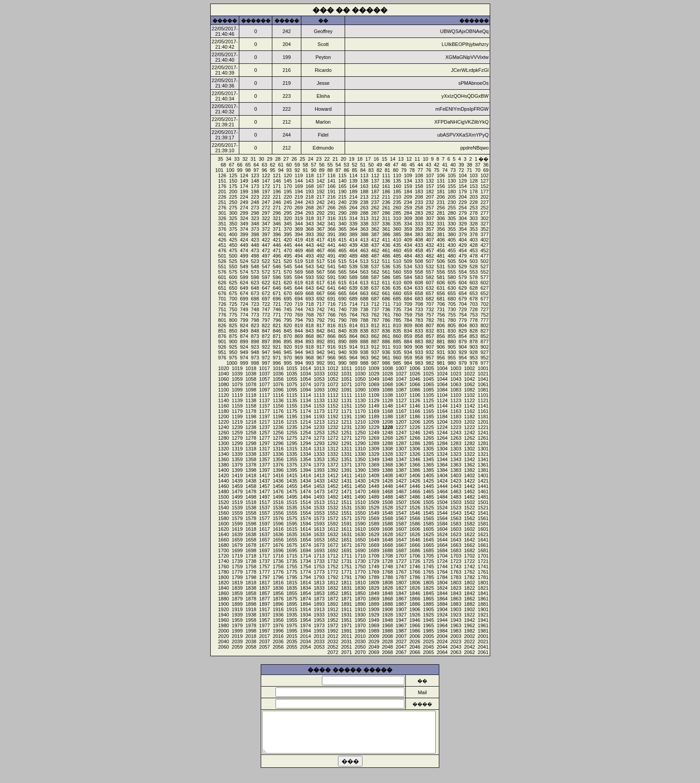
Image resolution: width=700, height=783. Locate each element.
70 (478, 170)
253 (474, 208)
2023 (456, 641)
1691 (346, 550)
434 (408, 245)
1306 (415, 449)
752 (484, 315)
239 (353, 202)
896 (277, 342)
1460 (223, 486)
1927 (401, 615)
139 (353, 181)
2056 (278, 647)
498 (255, 256)
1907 (401, 609)
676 (222, 293)
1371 (346, 465)
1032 (333, 374)
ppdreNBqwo (475, 148)
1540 (223, 508)
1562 (469, 518)
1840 (223, 588)
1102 (469, 395)
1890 (360, 604)
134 (408, 181)
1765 (429, 572)
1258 (251, 433)
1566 (415, 518)
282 (430, 213)
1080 (223, 384)
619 (299, 283)
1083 (456, 390)
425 (233, 240)
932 (430, 352)
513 (364, 261)
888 (364, 342)
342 (321, 224)
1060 (223, 379)
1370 (360, 465)
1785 (429, 577)
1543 (456, 513)
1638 (251, 534)
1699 (237, 550)
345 (287, 224)
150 (233, 181)
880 (452, 342)
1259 (237, 433)
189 (353, 192)
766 (331, 315)
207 (430, 197)
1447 (401, 486)
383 (419, 234)
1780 (223, 572)
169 (299, 186)
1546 (415, 513)
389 (353, 234)
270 (287, 208)
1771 (346, 572)
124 (244, 175)
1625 (429, 534)
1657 (264, 540)
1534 (305, 508)
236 (386, 202)
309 (408, 218)
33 (237, 159)
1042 (469, 379)
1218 (251, 422)
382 (430, 234)
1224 (442, 427)
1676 (278, 545)
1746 (415, 566)
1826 (415, 588)
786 (386, 320)
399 (244, 234)
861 (386, 336)
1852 (333, 593)
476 (222, 250)
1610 (360, 529)
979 (462, 363)
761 (386, 315)
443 (309, 245)
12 (409, 159)
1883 (456, 604)
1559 (237, 513)
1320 (223, 449)
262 (375, 208)
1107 (401, 395)
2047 (401, 647)
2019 (237, 636)
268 (309, 208)
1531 (346, 508)
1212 (333, 422)
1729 (374, 561)
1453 (319, 486)
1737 (264, 561)
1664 (442, 545)
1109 (374, 395)
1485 (429, 497)
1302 (469, 449)
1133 (319, 400)
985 (397, 363)
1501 (483, 502)
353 (474, 229)
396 (277, 234)
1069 (374, 384)
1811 (346, 583)
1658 (251, 540)
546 (277, 267)
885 (397, 342)
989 (353, 363)
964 (353, 358)
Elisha (323, 96)
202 (484, 197)
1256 (278, 433)
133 (419, 181)
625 (233, 283)
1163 (456, 411)
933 (419, 352)
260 (397, 208)
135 (397, 181)
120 (287, 175)
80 (396, 170)
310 (397, 218)
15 (384, 159)
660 (397, 293)
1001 (483, 368)
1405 (429, 475)
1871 (346, 599)
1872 (333, 599)
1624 (442, 534)
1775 (292, 572)
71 (470, 170)
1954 (305, 620)
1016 (278, 368)
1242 (469, 433)
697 (266, 299)
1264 (442, 438)
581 (441, 277)
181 (441, 192)
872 (266, 336)
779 (462, 320)
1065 (429, 384)
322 (266, 218)
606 (441, 283)
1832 (333, 588)
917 (321, 347)
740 (342, 309)
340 (342, 224)
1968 (387, 625)
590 (342, 277)
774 (244, 315)
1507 (401, 502)
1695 (292, 550)
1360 (223, 459)
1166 (415, 411)
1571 (346, 518)
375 (233, 229)
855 (452, 336)
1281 (483, 443)
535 (397, 267)
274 (244, 208)
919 (299, 347)
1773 (319, 572)
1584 (442, 524)
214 (353, 197)
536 (386, 267)
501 (222, 256)
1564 (442, 518)
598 (255, 277)
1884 (442, 604)
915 (342, 347)
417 (321, 240)
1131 (346, 400)
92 (297, 170)
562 (375, 272)
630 (452, 288)
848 (255, 331)
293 (309, 213)
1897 (264, 604)
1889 (374, 604)
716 (331, 304)
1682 (469, 550)
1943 (456, 620)
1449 (374, 486)
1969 (374, 625)
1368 (387, 465)
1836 (278, 588)
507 (430, 261)
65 (248, 165)
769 (299, 315)
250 (233, 202)
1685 (429, 550)
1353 (319, 459)
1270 (360, 438)
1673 (319, 545)
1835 (292, 588)
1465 (429, 491)
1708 (387, 556)
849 (244, 331)
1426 (415, 481)
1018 (251, 368)
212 (375, 197)
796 (277, 320)
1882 (469, 604)
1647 (401, 540)
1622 (469, 534)
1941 (483, 620)
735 (397, 309)
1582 (469, 524)
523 (255, 261)
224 (244, 197)
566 (331, 272)
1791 (346, 577)
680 (452, 299)
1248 (387, 433)
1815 (292, 583)
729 (462, 309)
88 (330, 170)
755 (452, 315)
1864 (442, 599)
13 (401, 159)
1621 (483, 534)
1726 (415, 561)
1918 (251, 609)
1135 (292, 400)
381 (441, 234)
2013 (319, 636)
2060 (223, 647)
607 (430, 283)
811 (386, 325)
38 (470, 165)
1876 (278, 599)
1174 (305, 411)
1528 (387, 508)
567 (321, 272)
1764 (442, 572)
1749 (374, 566)
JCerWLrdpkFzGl (470, 70)
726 (222, 304)
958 (419, 358)
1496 (278, 497)
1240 (223, 427)
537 (375, 267)
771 (277, 315)
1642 (469, 540)
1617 (264, 529)
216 (331, 197)
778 (474, 320)
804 (462, 325)
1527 (401, 508)
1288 (387, 443)
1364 (442, 465)
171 (277, 186)
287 (375, 213)
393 (309, 234)
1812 (333, 583)
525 (233, 261)
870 (287, 336)
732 (430, 309)
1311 (346, 449)
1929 (374, 615)
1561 (483, 518)
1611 (346, 529)
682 (430, 299)
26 (294, 159)
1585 (429, 524)
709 (408, 304)
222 (266, 197)
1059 (237, 379)
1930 (360, 615)
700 (233, 299)
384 (408, 234)
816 (331, 325)
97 (256, 170)
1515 (292, 502)
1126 (415, 400)
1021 (483, 374)
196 (277, 192)
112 (375, 175)
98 (248, 170)
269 (299, 208)
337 (375, 224)
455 (452, 250)
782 (430, 320)
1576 (278, 518)
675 (233, 293)
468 (309, 250)
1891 (346, 604)
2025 (429, 641)
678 (474, 299)
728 (474, 309)
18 (360, 159)
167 (321, 186)
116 (331, 175)
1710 (360, 556)
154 (462, 186)
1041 (483, 379)
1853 (319, 593)
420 (287, 240)
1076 (278, 384)
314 (353, 218)
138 (364, 181)
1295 (292, 443)
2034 (305, 641)
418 (309, 240)
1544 (442, 513)
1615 (292, 529)
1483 (456, 497)
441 (331, 245)
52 (354, 165)
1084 (442, 390)
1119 (237, 395)
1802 (469, 583)
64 (256, 165)
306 (441, 218)
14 (392, 159)
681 (441, 299)
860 (397, 336)
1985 (429, 631)
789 (353, 320)
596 (277, 277)
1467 (401, 491)
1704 (442, 556)
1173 (319, 411)
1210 (360, 422)
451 (222, 245)
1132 (333, 400)
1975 (292, 625)
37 (478, 165)
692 (321, 299)
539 (353, 267)
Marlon (323, 122)
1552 (333, 513)
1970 (360, 625)
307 (430, 218)
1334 (305, 454)
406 (441, 240)
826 (222, 325)
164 (353, 186)
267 (321, 208)
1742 (469, 566)
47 (396, 165)
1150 (360, 406)
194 (299, 192)
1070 (360, 384)
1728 (387, 561)
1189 (374, 416)
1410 (360, 475)
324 (244, 218)
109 (408, 175)
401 (222, 234)
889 (353, 342)
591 (331, 277)
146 (277, 181)
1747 (401, 566)
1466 (415, 491)
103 (474, 175)
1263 (456, 438)
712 (375, 304)
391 (331, 234)
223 (255, 197)
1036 (278, 374)
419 (299, 240)
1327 (401, 454)
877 (484, 342)
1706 (415, 556)
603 (474, 283)
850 (233, 331)
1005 (429, 368)
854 (462, 336)
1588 (387, 524)
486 (386, 256)
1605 (429, 529)
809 (408, 325)
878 (474, 342)
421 (277, 240)
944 (299, 352)
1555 (292, 513)
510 (397, 261)
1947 (401, 620)
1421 (483, 481)
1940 (223, 615)
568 (309, 272)
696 (277, 299)
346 (277, 224)
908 (419, 347)
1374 (305, 465)
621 (277, 283)
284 (408, 213)
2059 (237, 647)
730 (452, 309)
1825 (429, 588)
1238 (251, 427)
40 (453, 165)
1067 (401, 384)
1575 (292, 518)
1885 (429, 604)
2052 (333, 647)
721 (277, 304)
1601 (483, 529)
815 (342, 325)
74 (445, 170)
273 (255, 208)
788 (364, 320)
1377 (264, 465)
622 (266, 283)
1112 (333, 395)
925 (233, 347)
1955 (292, 620)
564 (353, 272)
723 (255, 304)
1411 (346, 475)
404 (462, 240)
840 (342, 331)
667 (321, 293)
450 (233, 245)
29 (270, 159)
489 (353, 256)
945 (287, 352)
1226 (415, 427)
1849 (374, 593)
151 (222, 181)
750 (233, 309)
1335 (292, 454)
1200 (223, 416)
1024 (442, 374)
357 (430, 229)
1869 (374, 599)
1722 (469, 561)
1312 (333, 449)
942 (321, 352)
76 (429, 170)
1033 (319, 374)
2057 (264, 647)
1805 (429, 583)
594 (299, 277)
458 (419, 250)
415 (342, 240)
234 (408, 202)
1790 (360, 577)
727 (484, 309)
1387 (401, 470)
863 (364, 336)
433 (419, 245)
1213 (319, 422)
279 (462, 213)
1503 (456, 502)
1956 (278, 620)
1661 (483, 545)
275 (233, 208)
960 (397, 358)
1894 (305, 604)
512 (375, 261)
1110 (360, 395)
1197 (264, 416)
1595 (292, 524)
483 (419, 256)
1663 (456, 545)
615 (342, 283)
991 (331, 363)
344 (299, 224)
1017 (264, 368)
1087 (401, 390)
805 (452, 325)
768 (309, 315)
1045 (429, 379)
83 (371, 170)
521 (277, 261)
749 (244, 309)
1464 (442, 491)
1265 (429, 438)
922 (266, 347)
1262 (469, 438)
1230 (360, 427)
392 (321, 234)
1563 (456, 518)
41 (445, 165)
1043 (456, 379)
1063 (456, 384)
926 (222, 347)
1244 (442, 433)
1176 (278, 411)
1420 (223, 475)
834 (408, 331)
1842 (469, 593)
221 (277, 197)
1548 (387, 513)
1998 (251, 631)
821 (277, 325)
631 (441, 288)
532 (430, 267)
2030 (360, 641)
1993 (319, 631)
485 (397, 256)
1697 (264, 550)
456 (441, 250)
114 (353, 175)
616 (331, 283)
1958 (251, 620)
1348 (387, 459)
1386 (415, 470)
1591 (346, 524)
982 (430, 363)
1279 (237, 438)
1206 (415, 422)
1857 (264, 593)
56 (322, 165)
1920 (223, 609)
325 (233, 218)
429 (462, 245)
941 (331, 352)
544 (299, 267)
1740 (223, 561)
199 (244, 192)
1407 (401, 475)
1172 (333, 411)
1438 (251, 481)
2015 (292, 636)
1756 (278, 566)
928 (474, 352)
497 (266, 256)
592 (321, 277)
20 (343, 159)
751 (222, 309)
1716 (278, 556)
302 (484, 218)
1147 (401, 406)
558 (419, 272)
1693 (319, 550)
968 (309, 358)
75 (437, 170)
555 (452, 272)
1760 (223, 566)
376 (222, 229)
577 (484, 277)
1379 (237, 465)
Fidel (323, 135)
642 (321, 288)
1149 (374, 406)
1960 (223, 620)
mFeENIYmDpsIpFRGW (462, 109)
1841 (483, 593)
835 (397, 331)
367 (321, 229)
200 (233, 192)
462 (375, 250)
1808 (387, 583)
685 (397, 299)
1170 (360, 411)
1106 (415, 395)
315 (342, 218)
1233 (319, 427)
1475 (292, 491)
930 (452, 352)
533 (419, 267)
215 (342, 197)
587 (375, 277)
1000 (232, 363)
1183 (456, 416)
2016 (278, 636)
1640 (223, 534)
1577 (264, 518)
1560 (223, 513)
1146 (415, 406)
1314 (305, 449)
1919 (237, 609)
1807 (401, 583)
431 (441, 245)
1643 (456, 540)
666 (331, 293)
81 (387, 170)
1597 (264, 524)
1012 (333, 368)
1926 (415, 615)
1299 (237, 443)
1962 (469, 625)
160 (397, 186)
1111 (346, 395)
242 (321, 202)
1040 (223, 374)
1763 (456, 572)
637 (375, 288)
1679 (237, 545)
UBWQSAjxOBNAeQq (465, 31)
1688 (387, 550)
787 (375, 320)
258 (419, 208)
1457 (264, 486)
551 (222, 267)
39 (461, 165)
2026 (415, 641)
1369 (374, 465)
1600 (223, 524)
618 (309, 283)
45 (412, 165)
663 (364, 293)
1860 (223, 593)
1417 (264, 475)
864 (353, 336)
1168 (387, 411)
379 (462, 234)
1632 (333, 534)
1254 (305, 433)
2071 (346, 652)
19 (352, 159)
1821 (483, 588)
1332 (333, 454)
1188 (387, 416)
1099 (237, 390)
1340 (223, 454)
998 (255, 363)
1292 (333, 443)
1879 (237, 599)
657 (430, 293)
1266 (415, 438)
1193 (319, 416)
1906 (415, 609)
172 (266, 186)
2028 (387, 641)
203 (474, 197)
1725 (429, 561)
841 (331, 331)
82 (379, 170)
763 (364, 315)
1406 (415, 475)
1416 (278, 475)
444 (299, 245)
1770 (360, 572)
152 (484, 186)
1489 (374, 497)
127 (484, 181)
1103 (456, 395)
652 (484, 293)
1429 (374, 481)
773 (255, 315)
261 (386, 208)
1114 (305, 395)
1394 (305, 470)
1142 (469, 406)
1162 (469, 411)
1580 (223, 518)
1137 (264, 400)
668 (309, 293)
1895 (292, 604)
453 (474, 250)
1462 (469, 491)
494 (299, 256)
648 (255, 288)
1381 (483, 470)
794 (299, 320)
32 (245, 159)
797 (266, 320)
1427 (401, 481)
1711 (346, 556)
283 (419, 213)
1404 (442, 475)
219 (299, 197)
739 (353, 309)
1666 (415, 545)
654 (462, 293)
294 (299, 213)
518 (309, 261)
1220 (223, 422)
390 (342, 234)
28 (278, 159)
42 (437, 165)
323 (255, 218)
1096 (278, 390)
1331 (346, 454)
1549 (374, 513)
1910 (360, 609)
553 (474, 272)
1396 (278, 470)
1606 (415, 529)
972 (266, 358)
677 (484, 299)
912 (375, 347)
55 (330, 165)
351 (222, 224)
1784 (442, 577)
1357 (264, 459)
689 (353, 299)
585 (397, 277)
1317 (264, 449)
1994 (305, 631)
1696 (278, 550)
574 (244, 272)
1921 (483, 615)
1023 (456, 374)
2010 (360, 636)
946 (277, 352)
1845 (429, 593)
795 (287, 320)
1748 (387, 566)
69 (486, 170)
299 (244, 213)
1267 (401, 438)
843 (309, 331)
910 (397, 347)
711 (386, 304)
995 (287, 363)
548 (255, 267)
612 (375, 283)
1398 (251, 470)
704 (462, 304)
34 (229, 159)
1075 (292, 384)
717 (321, 304)
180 (452, 192)
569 (299, 272)
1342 (469, 459)
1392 (333, 470)
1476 (278, 491)
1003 (456, 368)
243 (309, 202)
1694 (305, 550)
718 (309, 304)
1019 (237, 368)
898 (255, 342)
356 (441, 229)
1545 (429, 513)
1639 (237, 534)
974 (244, 358)
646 (277, 288)
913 (364, 347)
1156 (278, 406)
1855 (292, 593)
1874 (305, 599)
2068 (387, 652)
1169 (374, 411)
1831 (346, 588)
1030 (360, 374)
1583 (456, 524)
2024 (442, 641)
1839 (237, 588)
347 (266, 224)
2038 (251, 641)
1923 (456, 615)
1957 (264, 620)
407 (430, 240)
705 (452, 304)
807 (430, 325)
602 (484, 283)
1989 (374, 631)
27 (286, 159)
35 (221, 159)
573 (255, 272)
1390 (360, 470)
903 (474, 347)
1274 (305, 438)
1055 (292, 379)
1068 (387, 384)
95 (273, 170)
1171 (346, 411)
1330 (360, 454)
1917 (264, 609)
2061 (483, 652)
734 (408, 309)
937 (375, 352)
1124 (442, 400)
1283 (456, 443)
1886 (415, 604)
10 (425, 159)
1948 (387, 620)
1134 (305, 400)
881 (441, 342)
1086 (415, 390)
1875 (292, 599)
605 (452, 283)
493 (309, 256)
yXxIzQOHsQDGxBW (465, 96)
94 (281, 170)
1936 (278, 615)
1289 (374, 443)
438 (364, 245)
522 (266, 261)
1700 (223, 550)
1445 (429, 486)
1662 (469, 545)
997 (266, 363)
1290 (360, 443)
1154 (305, 406)
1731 (346, 561)
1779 (237, 572)
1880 (223, 599)
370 (287, 229)
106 (441, 175)
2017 (264, 636)
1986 (415, 631)
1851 (346, 593)
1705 (429, 556)
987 (375, 363)
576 (222, 272)
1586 (415, 524)
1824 (442, 588)
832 (430, 331)
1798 (251, 577)
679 (462, 299)
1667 (401, 545)
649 (244, 288)
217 (321, 197)
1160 (223, 406)
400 (233, 234)
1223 (456, 427)
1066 (415, 384)
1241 (483, 433)
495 (287, 256)
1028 (387, 374)
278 (474, 213)
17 (368, 159)
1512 (333, 502)
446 (277, 245)
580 (452, 277)
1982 (469, 631)
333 (419, 224)
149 (244, 181)
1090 (360, 390)
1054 (305, 379)
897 (266, 342)
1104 (442, 395)
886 (386, 342)
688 (364, 299)
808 (419, 325)
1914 (305, 609)
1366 (415, 465)
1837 (264, 588)
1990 (360, 631)
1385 (429, 470)
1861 (483, 599)
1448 (387, 486)
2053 (319, 647)
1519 (237, 502)
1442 (469, 486)
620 (287, 283)
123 (255, 175)
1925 (429, 615)
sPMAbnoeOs (474, 83)
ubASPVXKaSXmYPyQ (463, 135)
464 (353, 250)
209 (408, 197)
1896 (278, 604)
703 (474, 304)
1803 (456, 583)
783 (419, 320)
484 (408, 256)
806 (441, 325)
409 (408, 240)
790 (342, 320)
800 (233, 320)
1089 (374, 390)
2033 (319, 641)
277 (484, 213)
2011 (346, 636)
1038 (251, 374)
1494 (305, 497)
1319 (237, 449)
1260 (223, 433)
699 (244, 299)
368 (309, 229)
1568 (387, 518)
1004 (442, 368)
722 (266, 304)
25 (302, 159)
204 (462, 197)
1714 (305, 556)
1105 (429, 395)
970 (287, 358)
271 (277, 208)
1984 (442, 631)
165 (342, 186)
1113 (319, 395)
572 (266, 272)
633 (419, 288)
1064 (442, 384)
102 (484, 175)
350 (233, 224)
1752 (333, 566)
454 (462, 250)
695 (287, 299)
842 (321, 331)
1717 (264, 556)
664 (353, 293)
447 (266, 245)
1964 (442, 625)
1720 (223, 556)
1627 (401, 534)
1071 (346, 384)
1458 (251, 486)
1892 (333, 604)
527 (484, 267)
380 (452, 234)
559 (408, 272)
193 (309, 192)
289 (353, 213)
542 (321, 267)
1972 (333, 625)
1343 (456, 459)
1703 (456, 556)
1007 (401, 368)
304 (462, 218)
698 (255, 299)
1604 (442, 529)
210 (397, 197)
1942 (469, 620)
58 (305, 165)
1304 (442, 449)
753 (474, 315)
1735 (292, 561)
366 (331, 229)
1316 (278, 449)
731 (441, 309)
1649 (374, 540)
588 (364, 277)
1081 (483, 390)
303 (474, 218)
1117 (264, 395)
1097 (264, 390)
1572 (333, 518)
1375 (292, 465)
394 (299, 234)
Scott (323, 44)
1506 (415, 502)
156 (441, 186)
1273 (319, 438)
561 (386, 272)
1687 (401, 550)
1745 (429, 566)
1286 (415, 443)
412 (375, 240)
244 (299, 202)
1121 (483, 400)
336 (386, 224)
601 (222, 277)
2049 (374, 647)
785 (397, 320)
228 (474, 202)
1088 (387, 390)
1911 (346, 609)
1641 (483, 540)
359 (408, 229)
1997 (264, 631)
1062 (469, 384)
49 (379, 165)
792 (321, 320)
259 (408, 208)
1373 (319, 465)
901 (222, 342)
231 (441, 202)
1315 (292, 449)
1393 (319, 470)
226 (222, 197)
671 (277, 293)
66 (240, 165)
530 (452, 267)
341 (331, 224)
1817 (264, 583)
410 (397, 240)
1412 (333, 475)
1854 (305, 593)
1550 (360, 513)
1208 (387, 422)
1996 (278, 631)
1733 (319, 561)
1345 (429, 459)
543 (309, 267)
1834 (305, 588)
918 (309, 347)
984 (408, 363)
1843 (456, 593)
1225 (429, 427)
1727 (401, 561)
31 (253, 159)
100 (230, 170)
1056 (278, 379)
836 (386, 331)
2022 (469, 641)
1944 (442, 620)
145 (287, 181)
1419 (237, 475)
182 (430, 192)
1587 (401, 524)
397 (266, 234)
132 (430, 181)
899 (244, 342)
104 (462, 175)
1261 (483, 438)
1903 (456, 609)
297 (266, 213)
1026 (415, 374)
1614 (305, 529)
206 (441, 197)
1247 (401, 433)
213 (364, 197)
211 (386, 197)
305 (452, 218)
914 (353, 347)
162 (375, 186)
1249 (374, 433)
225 (233, 197)
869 (299, 336)
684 (408, 299)
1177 (264, 411)
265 (342, 208)
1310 (360, 449)
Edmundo (323, 148)
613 (364, 283)
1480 (223, 491)
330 (452, 224)
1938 (251, 615)
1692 (333, 550)
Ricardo (323, 70)
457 (430, 250)
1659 (237, 540)
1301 (483, 449)
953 (474, 358)
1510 (360, 502)
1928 (387, 615)
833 (419, 331)
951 (222, 352)
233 (419, 202)
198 (255, 192)
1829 (374, 588)
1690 (360, 550)
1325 (429, 454)
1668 (387, 545)
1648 (387, 540)
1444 (442, 486)
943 (309, 352)
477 (484, 256)
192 (321, 192)
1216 (278, 422)
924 (244, 347)
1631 (346, 534)
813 (364, 325)
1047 (401, 379)
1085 (429, 390)
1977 (264, 625)
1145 (429, 406)
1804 (442, 583)
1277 (264, 438)
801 (222, 320)
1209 (374, 422)
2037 (264, 641)
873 (255, 336)
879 (462, 342)
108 (419, 175)
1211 (346, 422)
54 (338, 165)
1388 (387, 470)
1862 (469, 599)
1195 (292, 416)
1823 (456, 588)
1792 (333, 577)
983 (419, 363)
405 (452, 240)
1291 (346, 443)
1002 (469, 368)
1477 (264, 491)
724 (244, 304)
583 (419, 277)
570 (287, 272)
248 (255, 202)
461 (386, 250)
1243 (456, 433)
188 (364, 192)
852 (484, 336)
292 (321, 213)
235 (397, 202)
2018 (251, 636)
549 (244, 267)
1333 (319, 454)
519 (299, 261)
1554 (305, 513)
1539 (237, 508)
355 (452, 229)
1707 (401, 556)
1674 (305, 545)
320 (287, 218)
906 (441, 347)
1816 (278, 583)
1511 (346, 502)
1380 (223, 465)
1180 (223, 411)
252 (484, 208)
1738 (251, 561)
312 (375, 218)
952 (484, 358)
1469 (374, 491)
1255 (292, 433)
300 (233, 213)
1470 (360, 491)
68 (223, 165)
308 (419, 218)
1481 (483, 497)
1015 (292, 368)
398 (255, 234)
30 (261, 159)
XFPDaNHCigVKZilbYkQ (462, 122)
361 (386, 229)
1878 (251, 599)
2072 (333, 652)
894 (299, 342)
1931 (346, 615)
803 (474, 325)
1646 (415, 540)
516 (331, 261)
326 (222, 218)
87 (338, 170)
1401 (483, 475)
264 (353, 208)
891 (331, 342)
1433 (319, 481)
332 (430, 224)
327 (484, 224)
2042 (469, 647)
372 (266, 229)
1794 (305, 577)
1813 (319, 583)
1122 (469, 400)
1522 (469, 508)
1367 (401, 465)
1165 (429, 411)
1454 (305, 486)
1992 (333, 631)
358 (419, 229)
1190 (360, 416)
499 (244, 256)
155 (452, 186)
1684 (442, 550)
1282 (469, 443)
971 (277, 358)
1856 (278, 593)
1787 (401, 577)
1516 (278, 502)
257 (430, 208)
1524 (442, 508)
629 (462, 288)
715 (342, 304)
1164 (442, 411)
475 (233, 250)
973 (255, 358)
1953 (319, 620)
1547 (401, 513)
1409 (374, 475)
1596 (278, 524)
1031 (346, 374)
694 (299, 299)
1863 (456, 599)
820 (287, 325)
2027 (401, 641)
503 (474, 261)
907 (430, 347)
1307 (401, 449)
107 (430, 175)
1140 (223, 400)
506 (441, 261)
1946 (415, 620)
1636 (278, 534)
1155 (292, 406)
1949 (374, 620)
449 (244, 245)
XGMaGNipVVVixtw (467, 57)
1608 (387, 529)
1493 (319, 497)
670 (287, 293)
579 (462, 277)
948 (255, 352)
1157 (264, 406)
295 (287, 213)
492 (321, 256)
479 (462, 256)
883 (419, 342)
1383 (456, 470)
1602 (469, 529)
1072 (333, 384)
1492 (333, 497)
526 (222, 261)
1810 (360, 583)
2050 (360, 647)
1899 (237, 604)
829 (462, 331)
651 (222, 288)
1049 (374, 379)
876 (222, 336)
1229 (374, 427)
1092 (333, 390)
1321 (483, 454)
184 (408, 192)
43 (429, 165)
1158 (251, 406)
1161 (483, 411)
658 (419, 293)
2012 (333, 636)
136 (386, 181)
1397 (264, 470)
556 (441, 272)
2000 (223, 631)
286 (386, 213)
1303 (456, 449)
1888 (387, 604)
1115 (292, 395)
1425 (429, 481)
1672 (333, 545)
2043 (456, 647)
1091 (346, 390)
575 (233, 272)
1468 (387, 491)
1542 (469, 513)
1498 (251, 497)
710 (397, 304)
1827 (401, 588)
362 (375, 229)
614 (353, 283)
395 (287, 234)
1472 (333, 491)
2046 (415, 647)
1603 (456, 529)
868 (309, 336)
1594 (305, 524)
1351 (346, 459)
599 (244, 277)
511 (386, 261)
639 (353, 288)
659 (408, 293)
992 (321, 363)
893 (309, 342)
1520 (223, 502)
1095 (292, 390)
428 (474, 245)
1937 (264, 615)
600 (233, 277)
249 (244, 202)
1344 (442, 459)
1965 (429, 625)
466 (331, 250)
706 (441, 304)
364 (353, 229)
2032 (333, 641)
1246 (415, 433)
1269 (374, 438)
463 (364, 250)
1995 (292, 631)
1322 (469, 454)
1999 (237, 631)
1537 (264, 508)
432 (430, 245)
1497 (264, 497)
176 (222, 186)
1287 (401, 443)
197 (266, 192)
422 (266, 240)
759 (408, 315)
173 (255, 186)
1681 (483, 550)
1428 (387, 481)
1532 (333, 508)
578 (474, 277)
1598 (251, 524)
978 (474, 363)
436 (386, 245)
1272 (333, 438)
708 (419, 304)
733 (419, 309)
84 (363, 170)
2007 (401, 636)
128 (474, 181)
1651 (346, 540)
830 (452, 331)
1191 (346, 416)
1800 (223, 577)
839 (353, 331)
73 (453, 170)
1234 (305, 427)
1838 (251, 588)
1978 (251, 625)
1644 (442, 540)
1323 (456, 454)
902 (484, 347)
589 (353, 277)
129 (462, 181)
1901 (483, 609)
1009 (374, 368)
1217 (264, 422)
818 (309, 325)
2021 (483, 641)
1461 (483, 491)
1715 (292, 556)
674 (244, 293)
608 (419, 283)
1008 (387, 368)
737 (375, 309)
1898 (251, 604)
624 (244, 283)
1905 (429, 609)
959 (408, 358)
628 (474, 288)
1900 (223, 604)
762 (375, 315)
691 (331, 299)
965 (342, 358)
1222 (469, 427)
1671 (346, 545)
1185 (429, 416)
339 (353, 224)
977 (484, 363)
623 (255, 283)
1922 (469, 615)
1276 (278, 438)
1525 (429, 508)
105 (452, 175)
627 (484, 288)
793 (309, 320)
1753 (319, 566)
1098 (251, 390)
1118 (251, 395)
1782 (469, 577)
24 (311, 159)
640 (342, 288)
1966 (415, 625)
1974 (305, 625)
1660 (223, 540)
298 (255, 213)
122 (266, 175)
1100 (223, 390)
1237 (264, 427)
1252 (333, 433)
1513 (319, 502)
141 (331, 181)
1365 (429, 465)
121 (277, 175)
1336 (278, 454)
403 (474, 240)
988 (364, 363)
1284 (442, 443)
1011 (346, 368)
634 (408, 288)
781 (441, 320)
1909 (374, 609)
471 (277, 250)
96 (264, 170)
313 (364, 218)
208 (419, 197)
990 (342, 363)
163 (364, 186)
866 (331, 336)
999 (244, 363)
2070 (360, 652)
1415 (292, 475)
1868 (387, 599)
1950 (360, 620)
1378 (251, 465)
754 (462, 315)
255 (452, 208)
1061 (483, 384)
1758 (251, 566)
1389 (374, 470)
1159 (237, 406)
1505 (429, 502)
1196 (278, 416)
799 (244, 320)
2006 (415, 636)
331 (441, 224)
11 (417, 159)
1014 (305, 368)
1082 (469, 390)
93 (289, 170)
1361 (483, 465)
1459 (237, 486)
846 (277, 331)
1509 (374, 502)
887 (375, 342)
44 (420, 165)
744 (299, 309)
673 (255, 293)
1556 (278, 513)
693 (309, 299)
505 (452, 261)
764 (353, 315)
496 (277, 256)
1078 (251, 384)
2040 (223, 641)
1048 (387, 379)
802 (484, 325)
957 (430, 358)
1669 (374, 545)
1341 (483, 459)
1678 (251, 545)
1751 (346, 566)
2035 (292, 641)
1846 (415, 593)
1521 (483, 508)
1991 (346, 631)
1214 (305, 422)
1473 (319, 491)
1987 (401, 631)
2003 (456, 636)
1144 (442, 406)
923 (255, 347)
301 (222, 213)
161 (386, 186)
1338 (251, 454)
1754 (305, 566)
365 (342, 229)
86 (346, 170)
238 (364, 202)
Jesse (323, 83)
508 (419, 261)
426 (222, 240)
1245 (429, 433)
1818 (251, 583)
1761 (483, 572)
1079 (237, 384)
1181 (483, 416)
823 (255, 325)
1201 (483, 422)
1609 (374, 529)
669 (299, 293)
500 (233, 256)
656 (441, 293)
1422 (469, 481)
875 (233, 336)
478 (474, 256)
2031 (346, 641)
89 (322, 170)
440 (342, 245)
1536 (278, 508)
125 (233, 175)
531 (441, 267)
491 (331, 256)
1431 (346, 481)
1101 (483, 395)
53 (346, 165)
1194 (305, 416)
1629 (374, 534)
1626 (415, 534)
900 (233, 342)
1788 (387, 577)
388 (364, 234)
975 (233, 358)
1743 (456, 566)
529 (462, 267)
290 (342, 213)
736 (386, 309)
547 (266, 267)
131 (441, 181)
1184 (442, 416)
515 (342, 261)
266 (331, 208)
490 (342, 256)
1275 (292, 438)
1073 (319, 384)
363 (364, 229)
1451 (346, 486)
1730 (360, 561)
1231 (346, 427)
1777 (264, 572)
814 (353, 325)
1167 (401, 411)
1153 (319, 406)
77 (420, 170)
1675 (292, 545)
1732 (333, 561)
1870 (360, 599)
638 (364, 288)
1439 (237, 481)
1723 (456, 561)
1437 (264, 481)
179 (462, 192)
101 (219, 170)
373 (255, 229)
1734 (305, 561)
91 (305, 170)
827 (484, 331)
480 (452, 256)
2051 (346, 647)
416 (331, 240)
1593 (319, 524)
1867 (401, 599)
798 (255, 320)
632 (430, 288)
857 (430, 336)
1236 (278, 427)
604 (462, 283)
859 (408, 336)
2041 (483, 647)
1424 (442, 481)
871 (277, 336)
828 (474, 331)
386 (386, 234)
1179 (237, 411)
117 (321, 175)
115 (342, 175)
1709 (374, 556)
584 (408, 277)
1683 (456, 550)
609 (408, 283)
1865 (429, 599)
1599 (237, 524)
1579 (237, 518)
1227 (401, 427)
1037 (264, 374)
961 (386, 358)
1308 (387, 449)
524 (244, 261)
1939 (237, 615)
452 (484, 250)
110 (397, 175)
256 (441, 208)
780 (452, 320)
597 (266, 277)
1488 (387, 497)
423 (255, 240)
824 (244, 325)
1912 (333, 609)
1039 (237, 374)
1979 (237, 625)
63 (264, 165)
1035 (292, 374)
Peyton (323, 57)
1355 (292, 459)
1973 (319, 625)
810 (397, 325)
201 (222, 192)
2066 (415, 652)
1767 (401, 572)
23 (319, 159)
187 (375, 192)
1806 (415, 583)
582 (430, 277)
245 (287, 202)
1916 (278, 609)
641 (331, 288)
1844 (442, 593)
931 (441, 352)
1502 (469, 502)
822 (266, 325)
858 (419, 336)
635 (397, 288)
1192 (333, 416)
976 (222, 358)
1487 (401, 497)
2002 (469, 636)
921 (277, 347)
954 (462, 358)
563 (364, 272)
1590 (360, 524)
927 (484, 352)
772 (266, 315)
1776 (278, 572)
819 (299, 325)
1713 (319, 556)
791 (331, 320)
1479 (237, 491)
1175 (292, 411)
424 (244, 240)
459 (408, 250)
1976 (278, 625)
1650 (360, 540)
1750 (360, 566)
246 (277, 202)
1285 (429, 443)
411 (386, 240)
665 (342, 293)
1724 (442, 561)
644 (299, 288)
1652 (333, 540)
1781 (483, 577)
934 (408, 352)
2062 (469, 652)
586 (386, 277)
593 (309, 277)
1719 (237, 556)
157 (430, 186)
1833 (319, 588)
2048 (387, 647)
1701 (483, 556)
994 (299, 363)
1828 (387, 588)
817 (321, 325)
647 (266, 288)
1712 (333, 556)
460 (397, 250)
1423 (456, 481)
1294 (305, 443)
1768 (387, 572)
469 (299, 250)
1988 (387, 631)
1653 (319, 540)
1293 (319, 443)
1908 (387, 609)
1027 (401, 374)
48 (387, 165)
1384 (442, 470)
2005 (429, 636)
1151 (346, 406)
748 (255, 309)
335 (397, 224)
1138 (251, 400)
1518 (251, 502)
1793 (319, 577)
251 (222, 202)
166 (331, 186)
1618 (251, 529)
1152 (333, 406)
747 (266, 309)
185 (397, 192)
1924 (442, 615)
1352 (333, 459)
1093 (319, 390)
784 (408, 320)
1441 (483, 486)
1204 (442, 422)
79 (404, 170)
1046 (415, 379)
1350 (360, 459)
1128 (387, 400)
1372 (333, 465)
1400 (223, 470)
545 (287, 267)
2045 (429, 647)
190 (342, 192)
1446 (415, 486)
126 (222, 175)
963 (364, 358)
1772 (333, 572)
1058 (251, 379)
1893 (319, 604)
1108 (387, 395)
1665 (429, 545)
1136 (278, 400)
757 (430, 315)
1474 (305, 491)
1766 (415, 572)
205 (452, 197)
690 (342, 299)
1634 (305, 534)
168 (309, 186)
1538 (251, 508)
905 (452, 347)
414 (353, 240)
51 (363, 165)
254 (462, 208)
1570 (360, 518)
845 (287, 331)
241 (331, 202)
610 (397, 283)
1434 (305, 481)
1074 (305, 384)
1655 (292, 540)
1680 (223, 545)
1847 (401, 593)
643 (309, 288)
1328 (387, 454)
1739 (237, 561)
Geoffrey (323, 31)
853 (474, 336)
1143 (456, 406)
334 (408, 224)
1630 (360, 534)
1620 (223, 529)
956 (441, 358)
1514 (305, 502)
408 (419, 240)
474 (244, 250)
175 (233, 186)
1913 (319, 609)
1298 (251, 443)
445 (287, 245)
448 (255, 245)
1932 (333, 615)
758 (419, 315)
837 (375, 331)
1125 (429, 400)
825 (233, 325)
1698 (251, 550)
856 (441, 336)
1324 (442, 454)
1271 (346, 438)
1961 (483, 625)
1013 (319, 368)
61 (281, 165)
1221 (483, 427)
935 (397, 352)
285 (397, 213)
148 (255, 181)
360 (397, 229)
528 (474, 267)
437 (375, 245)
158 (419, 186)
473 (255, 250)
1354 (305, 459)
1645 (429, 540)
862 (375, 336)
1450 (360, 486)
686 (386, 299)
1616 (278, 529)
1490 (360, 497)
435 (397, 245)
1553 (319, 513)
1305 (429, 449)
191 (331, 192)
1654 (305, 540)
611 (386, 283)
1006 (415, 368)
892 (321, 342)
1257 (264, 433)
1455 (292, 486)
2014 (305, 636)
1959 (237, 620)
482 (430, 256)
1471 (346, 491)
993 (309, 363)
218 (309, 197)
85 (354, 170)
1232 (333, 427)
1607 (401, 529)
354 (462, 229)
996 (277, 363)
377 (484, 234)
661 (386, 293)
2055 (292, 647)
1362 (469, 465)
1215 (292, 422)
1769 (374, 572)
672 (266, 293)
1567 (401, 518)
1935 (292, 615)
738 (364, 309)
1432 (333, 481)
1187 (401, 416)
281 (441, 213)
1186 (415, 416)
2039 (237, 641)
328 (474, 224)
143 (309, 181)
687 (375, 299)
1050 (360, 379)
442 (321, 245)
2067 (401, 652)
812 (375, 325)
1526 (415, 508)
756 (441, 315)
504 (462, 261)
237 (375, 202)
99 (240, 170)
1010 (360, 368)
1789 (374, 577)
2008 (387, 636)
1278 (251, 438)
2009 (374, 636)
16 (376, 159)
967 (321, 358)
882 (430, 342)
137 (375, 181)
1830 (360, 588)
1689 (374, 550)
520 (287, 261)
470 (287, 250)
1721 (483, 561)
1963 (456, 625)
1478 (251, 491)
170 (287, 186)
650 (233, 288)
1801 (483, 583)
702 (484, 304)
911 (386, 347)
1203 (456, 422)
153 (474, 186)
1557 (264, 513)
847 (266, 331)
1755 (292, 566)
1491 (346, 497)
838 (364, 331)
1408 (387, 475)
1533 (319, 508)
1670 (360, 545)
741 (331, 309)
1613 (319, 529)
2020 (223, 636)
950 (233, 352)
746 (277, 309)
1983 (456, 631)
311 (386, 218)
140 (342, 181)
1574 (305, 518)
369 (299, 229)
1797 (264, 577)
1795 (292, 577)
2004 (442, 636)
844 (299, 331)
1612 (333, 529)
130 (452, 181)
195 (287, 192)
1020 (223, 368)
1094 (305, 390)
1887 (401, 604)
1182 (469, 416)
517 (321, 261)
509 (408, 261)
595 (287, 277)
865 (342, 336)
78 (412, 170)
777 (484, 320)
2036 (278, 641)
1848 (387, 593)
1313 (319, 449)
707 (430, 304)
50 (371, 165)
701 (222, 299)
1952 (333, 620)
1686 (415, 550)
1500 (223, 497)
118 (309, 175)
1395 (292, 470)
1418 (251, 475)
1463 (456, 491)
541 (331, 267)
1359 (237, 459)
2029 (374, 641)
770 (287, 315)
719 (299, 304)
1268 (387, 438)
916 (331, 347)
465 (342, 250)
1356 (278, 459)
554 (462, 272)
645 (287, 288)
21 (335, 159)
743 (309, 309)
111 (386, 175)
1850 (360, 593)
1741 (483, 566)
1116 (278, 395)
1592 (333, 524)
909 (408, 347)
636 (386, 288)
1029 (374, 374)
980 (452, 363)
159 (408, 186)
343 (309, 224)
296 (277, 213)
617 (321, 283)
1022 (469, 374)
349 (244, 224)
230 (452, 202)
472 (266, 250)
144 (299, 181)
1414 (305, 475)
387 (375, 234)
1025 (429, 374)
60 (289, 165)
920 (287, 347)
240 (342, 202)
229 (462, 202)
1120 (223, 395)
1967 (401, 625)
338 (364, 224)
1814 (305, 583)
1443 (456, 486)
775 (233, 315)
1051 (346, 379)
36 (486, 165)
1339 (237, 454)
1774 (305, 572)
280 (452, 213)
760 (397, 315)
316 (331, 218)
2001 (483, 636)
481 (441, 256)
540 (342, 267)
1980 (223, 625)
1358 (251, 459)
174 (244, 186)
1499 (237, 497)
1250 (360, 433)
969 (299, 358)
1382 (469, 470)
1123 (456, 400)
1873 (319, 599)
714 (353, 304)
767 (321, 315)
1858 (251, 593)
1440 (223, 481)
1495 (292, 497)
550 (233, 267)
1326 (415, 454)
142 (321, 181)
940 (342, 352)
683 (419, 299)
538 (364, 267)
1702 (469, 556)
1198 (251, 416)
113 (364, 175)
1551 (346, 513)
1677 (264, 545)
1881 (483, 604)
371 (277, 229)
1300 (223, 443)
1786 (415, 577)
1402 (469, 475)
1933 (319, 615)
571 (277, 272)
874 (244, 336)
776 (222, 315)
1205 (429, 422)
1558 (251, 513)
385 (397, 234)
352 (484, 229)
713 (364, 304)
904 (462, 347)
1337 (264, 454)
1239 (237, 427)
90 (313, 170)
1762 (469, 572)
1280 (223, 438)
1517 (264, 502)
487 (375, 256)
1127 (401, 400)
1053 (319, 379)
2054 (305, 647)
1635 (292, 534)
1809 (374, 583)
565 (342, 272)
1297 (264, 443)
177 (484, 192)
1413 (319, 475)
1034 (305, 374)
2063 (456, 652)
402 (484, 240)
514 (353, 261)
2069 (374, 652)
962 (375, 358)
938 (364, 352)
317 (321, 218)
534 (408, 267)
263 (364, 208)
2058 (251, 647)
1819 (237, 583)
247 (266, 202)
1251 (346, 433)
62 (273, 165)
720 (287, 304)
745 (287, 309)
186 (386, 192)
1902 (469, 609)
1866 (415, 599)
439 (353, 245)
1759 (237, 566)
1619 (237, 529)
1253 (319, 433)
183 (419, 192)
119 (299, 175)
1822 (469, 588)
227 (484, 202)
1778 (251, 572)
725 (233, 304)
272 (266, 208)
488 (364, 256)
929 (462, 352)
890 (342, 342)
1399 (237, 470)
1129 (374, 400)
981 (441, 363)
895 (287, 342)
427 (484, 245)
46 (404, 165)
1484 (442, 497)
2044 (442, 647)
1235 (292, 427)
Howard (323, 109)
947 (266, 352)
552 (484, 272)
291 (331, 213)
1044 (442, 379)
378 (474, 234)
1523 (456, 508)
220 (287, 197)
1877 (264, 599)
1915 (292, 609)
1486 (415, 497)
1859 (237, 593)
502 (484, 261)
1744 (442, 566)
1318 (251, 449)
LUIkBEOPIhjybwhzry (465, 44)
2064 (442, 652)
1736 (278, 561)
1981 (483, 631)
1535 (292, 508)
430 (452, 245)
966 (331, 358)
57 (313, 165)
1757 (264, 566)
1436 (278, 481)
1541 (483, 513)
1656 (278, 540)
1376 (278, 465)
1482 (469, 497)
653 (474, 293)
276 (222, 208)
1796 (278, 577)
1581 (483, 524)
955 (452, 358)
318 (309, 218)
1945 (429, 620)
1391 (346, 470)
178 (474, 192)
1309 (374, 449)
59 (297, 165)
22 (327, 159)
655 (452, 293)
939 (353, 352)
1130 (360, 400)
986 (386, 363)
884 (408, 342)
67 (232, 165)
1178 (251, 411)
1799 (237, 577)
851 (222, 331)
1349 (374, 459)
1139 (237, 400)
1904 (442, 609)
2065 (429, 652)
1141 (483, 406)
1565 (429, 518)
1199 (237, 416)
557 (430, 272)
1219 (237, 422)
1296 (278, 443)
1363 (456, 465)
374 (244, 229)
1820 (223, 583)
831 (441, 331)
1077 (264, 384)
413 (364, 240)
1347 (401, 459)
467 (321, 250)
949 (244, 352)
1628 (387, 534)
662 (375, 293)
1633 (319, 534)
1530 (360, 508)
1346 (415, 459)
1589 (374, 524)
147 (266, 181)
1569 (374, 518)
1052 (333, 379)
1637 (264, 534)
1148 (387, 406)
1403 (456, 475)
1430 (360, 481)
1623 (456, 534)
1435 (292, 481)
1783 (456, 577)
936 (386, 352)
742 (321, 309)
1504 (442, 502)
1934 (305, 615)
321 (277, 218)
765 (342, 315)
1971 (346, 625)
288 (364, 213)
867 (321, 336)
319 (299, 218)
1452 (333, 486)
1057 (264, 379)
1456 (278, 486)
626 (222, 283)
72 (461, 170)
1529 (374, 508)
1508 (387, 502)
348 (255, 224)
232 (430, 202)
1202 (469, 422)
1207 (401, 422)
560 (397, 272)
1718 (251, 556)
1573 (319, 518)
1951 (346, 620)
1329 (374, 454)
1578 (251, 518)
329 (462, 224)
